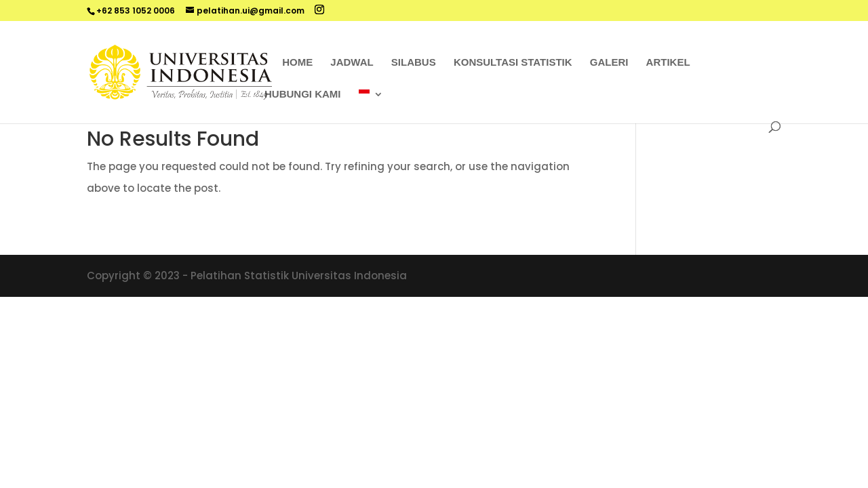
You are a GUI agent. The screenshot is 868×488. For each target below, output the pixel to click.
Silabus (414, 63)
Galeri (609, 63)
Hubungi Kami (303, 95)
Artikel (668, 63)
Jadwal (352, 63)
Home (297, 63)
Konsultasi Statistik (513, 63)
